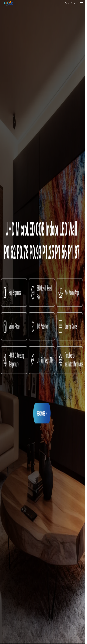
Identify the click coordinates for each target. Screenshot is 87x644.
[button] (7, 639)
